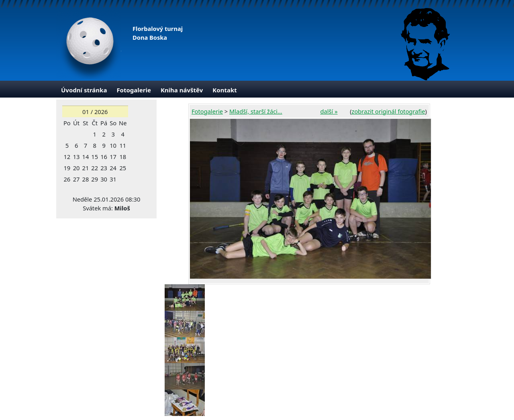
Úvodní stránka (84, 90)
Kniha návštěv (182, 90)
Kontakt (224, 90)
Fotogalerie (134, 90)
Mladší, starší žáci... (256, 111)
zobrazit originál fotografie (389, 111)
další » (329, 111)
